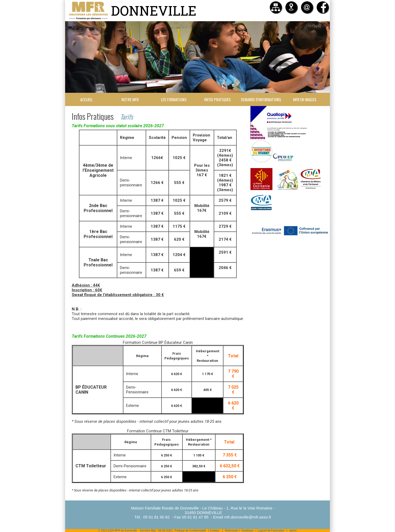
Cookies (214, 531)
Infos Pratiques (217, 99)
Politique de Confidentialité (190, 531)
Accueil (86, 99)
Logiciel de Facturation (271, 531)
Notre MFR (130, 99)
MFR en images (305, 99)
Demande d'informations (261, 99)
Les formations (174, 99)
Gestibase (247, 531)
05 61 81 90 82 (156, 517)
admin (293, 531)
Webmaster (232, 531)
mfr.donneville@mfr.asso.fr (248, 517)
